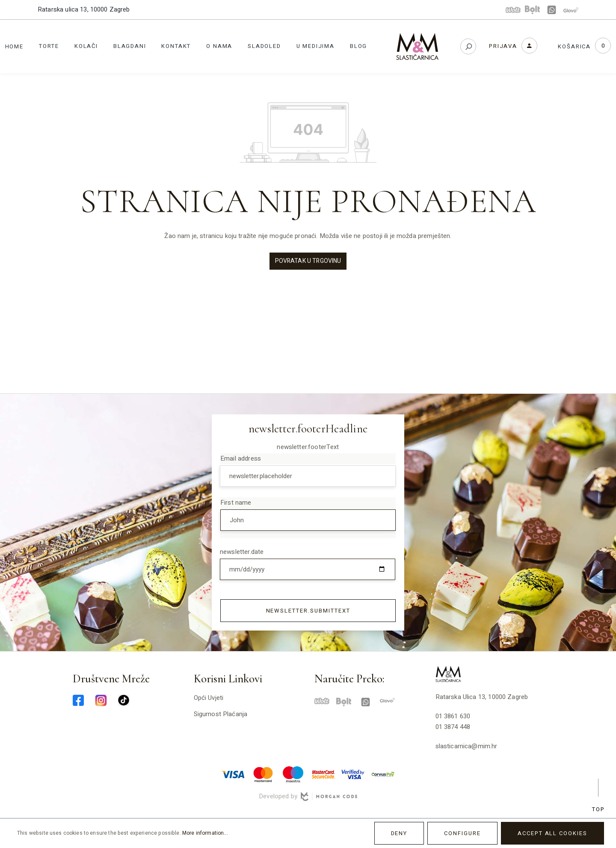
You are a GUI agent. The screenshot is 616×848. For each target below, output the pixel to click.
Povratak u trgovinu (308, 261)
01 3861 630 (453, 716)
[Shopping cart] (585, 46)
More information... (205, 833)
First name (236, 503)
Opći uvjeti (209, 698)
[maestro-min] (293, 774)
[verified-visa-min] (353, 774)
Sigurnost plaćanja (221, 714)
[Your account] (513, 46)
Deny (399, 833)
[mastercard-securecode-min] (323, 774)
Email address (241, 458)
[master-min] (263, 774)
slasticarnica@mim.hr (466, 746)
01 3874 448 (453, 727)
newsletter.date (242, 552)
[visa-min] (233, 774)
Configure (462, 833)
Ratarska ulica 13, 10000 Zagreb (84, 9)
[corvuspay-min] (383, 774)
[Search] (468, 46)
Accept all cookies (552, 833)
